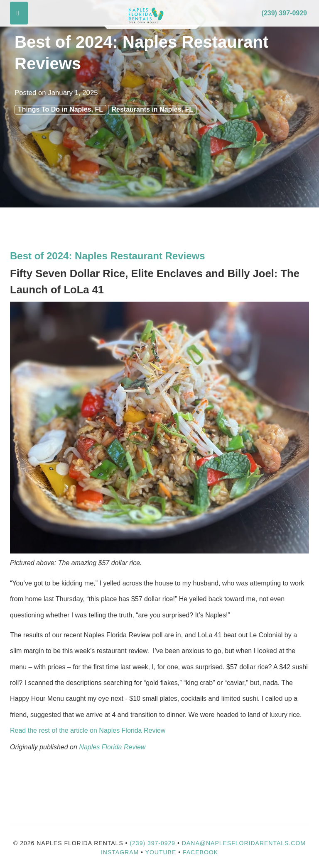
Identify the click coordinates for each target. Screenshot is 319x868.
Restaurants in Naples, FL (152, 109)
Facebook (200, 852)
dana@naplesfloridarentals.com (244, 843)
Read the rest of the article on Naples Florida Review (89, 730)
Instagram (120, 852)
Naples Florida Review (112, 747)
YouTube (162, 852)
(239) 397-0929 (284, 13)
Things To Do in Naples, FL (60, 109)
